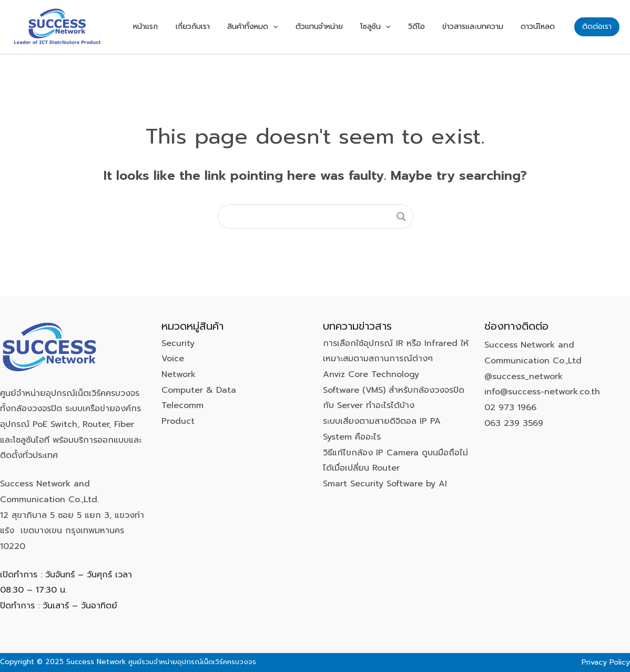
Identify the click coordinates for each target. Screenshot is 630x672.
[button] (597, 27)
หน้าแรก (198, 27)
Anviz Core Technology (371, 374)
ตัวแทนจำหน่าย (351, 27)
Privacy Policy (606, 662)
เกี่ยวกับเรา (238, 27)
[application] (311, 27)
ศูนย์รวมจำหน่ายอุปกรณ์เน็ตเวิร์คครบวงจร (192, 662)
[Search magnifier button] (401, 217)
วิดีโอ (434, 27)
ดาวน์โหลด (541, 27)
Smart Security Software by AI (385, 484)
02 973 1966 (510, 408)
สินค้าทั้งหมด (291, 27)
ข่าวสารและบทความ (483, 27)
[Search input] (311, 217)
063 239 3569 (514, 423)
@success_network (524, 376)
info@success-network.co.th (542, 392)
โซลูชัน (400, 27)
